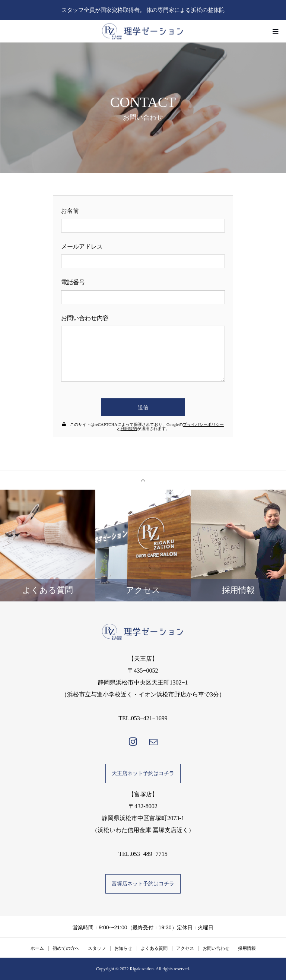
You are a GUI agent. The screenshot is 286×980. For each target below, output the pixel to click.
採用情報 (247, 948)
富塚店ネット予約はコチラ (143, 884)
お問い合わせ (216, 948)
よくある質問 (154, 948)
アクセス (185, 948)
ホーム (37, 948)
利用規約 (129, 429)
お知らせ (123, 948)
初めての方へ (66, 948)
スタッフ (97, 948)
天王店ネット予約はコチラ (143, 773)
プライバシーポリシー (203, 424)
